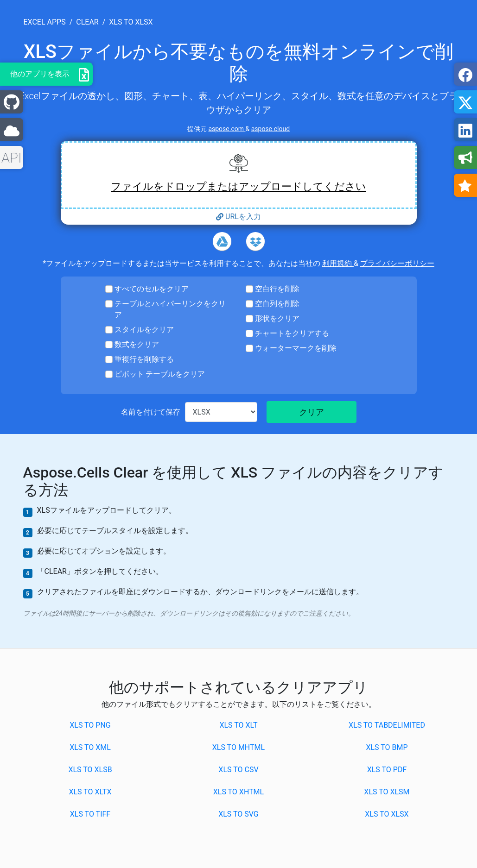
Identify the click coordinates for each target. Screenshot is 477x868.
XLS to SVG (238, 814)
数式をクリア (137, 344)
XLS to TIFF (90, 814)
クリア (312, 412)
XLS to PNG (90, 725)
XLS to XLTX (90, 792)
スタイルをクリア (144, 330)
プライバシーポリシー (397, 263)
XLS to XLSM (387, 792)
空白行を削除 (277, 289)
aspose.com (227, 129)
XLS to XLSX (387, 814)
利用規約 (338, 263)
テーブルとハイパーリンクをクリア (170, 309)
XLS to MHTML (238, 747)
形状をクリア (277, 318)
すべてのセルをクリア (152, 289)
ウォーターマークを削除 (296, 348)
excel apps (45, 22)
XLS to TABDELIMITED (387, 725)
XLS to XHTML (238, 792)
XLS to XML (90, 747)
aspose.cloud (270, 129)
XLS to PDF (387, 770)
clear (87, 22)
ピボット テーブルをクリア (160, 374)
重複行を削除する (144, 359)
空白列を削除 (277, 304)
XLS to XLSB (90, 770)
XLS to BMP (387, 747)
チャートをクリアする (292, 333)
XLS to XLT (238, 725)
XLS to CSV (238, 770)
